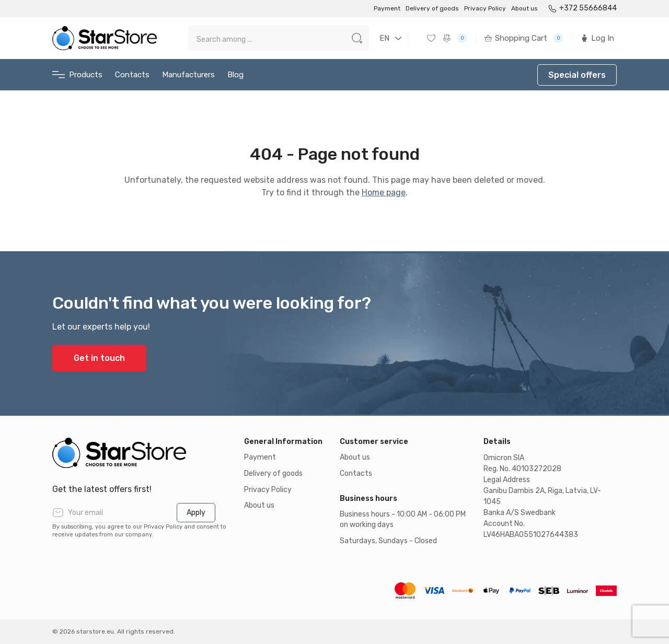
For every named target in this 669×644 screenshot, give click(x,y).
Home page (384, 192)
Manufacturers (188, 75)
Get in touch (99, 358)
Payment (387, 8)
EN (384, 38)
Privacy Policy (485, 8)
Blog (235, 75)
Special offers (577, 75)
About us (524, 8)
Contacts (132, 75)
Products (77, 75)
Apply (196, 513)
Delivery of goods (432, 8)
